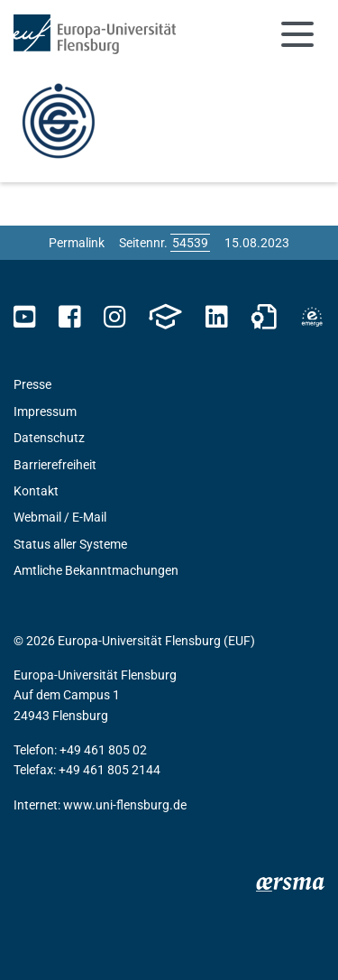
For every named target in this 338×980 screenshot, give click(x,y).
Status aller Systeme (70, 544)
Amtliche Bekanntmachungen (96, 570)
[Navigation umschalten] (297, 34)
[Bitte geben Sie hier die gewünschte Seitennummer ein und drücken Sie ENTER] (190, 243)
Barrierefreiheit (55, 465)
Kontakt (36, 491)
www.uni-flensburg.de (125, 805)
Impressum (45, 411)
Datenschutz (49, 438)
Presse (32, 384)
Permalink (77, 243)
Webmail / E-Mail (60, 517)
